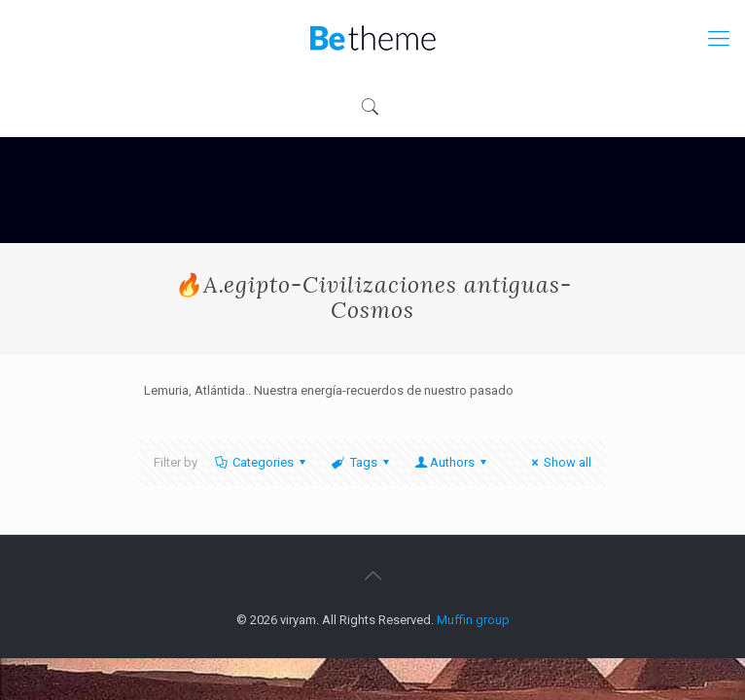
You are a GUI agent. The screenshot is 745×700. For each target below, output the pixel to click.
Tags (361, 462)
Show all (559, 462)
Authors (452, 462)
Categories (262, 462)
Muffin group (473, 620)
